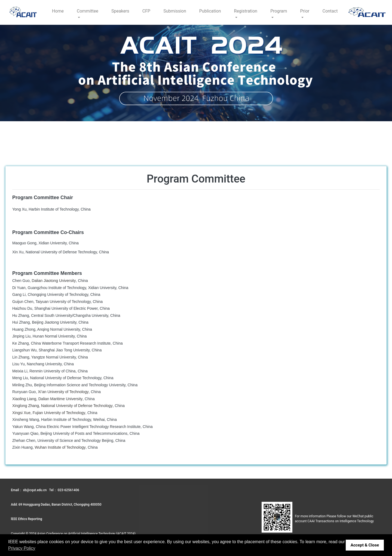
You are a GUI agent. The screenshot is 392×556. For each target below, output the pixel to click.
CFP (146, 11)
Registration (246, 11)
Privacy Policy (22, 548)
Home (58, 11)
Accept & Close (365, 545)
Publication (210, 11)
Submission (175, 11)
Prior (305, 11)
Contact (330, 11)
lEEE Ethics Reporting (27, 519)
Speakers (120, 11)
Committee (88, 11)
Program (279, 11)
